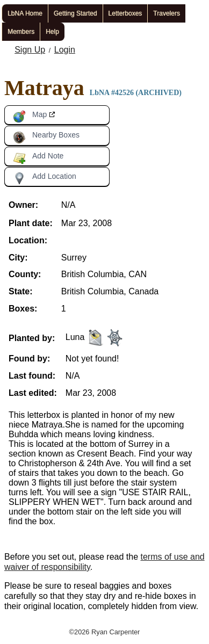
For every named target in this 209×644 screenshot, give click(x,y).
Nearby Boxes (46, 137)
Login (65, 50)
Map (30, 117)
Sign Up (30, 50)
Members (21, 32)
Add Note (38, 158)
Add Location (45, 178)
